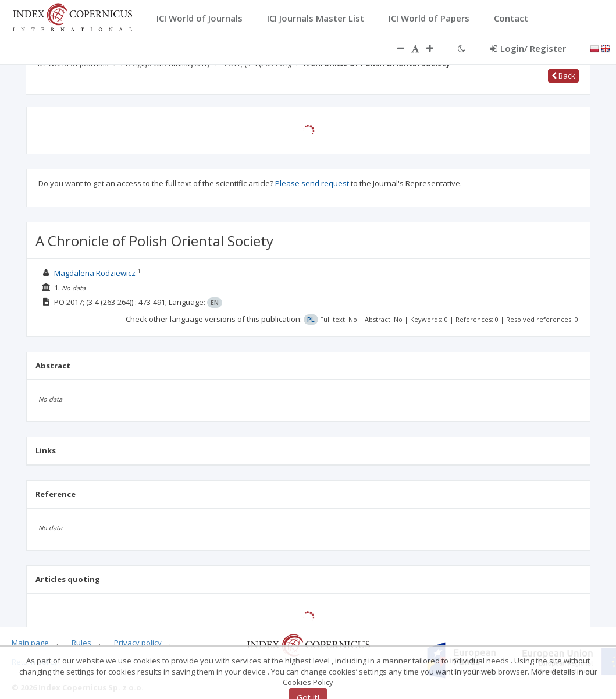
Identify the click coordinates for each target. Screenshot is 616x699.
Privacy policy (138, 643)
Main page (30, 643)
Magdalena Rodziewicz (95, 273)
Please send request (312, 183)
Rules (81, 643)
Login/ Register (528, 48)
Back (563, 76)
